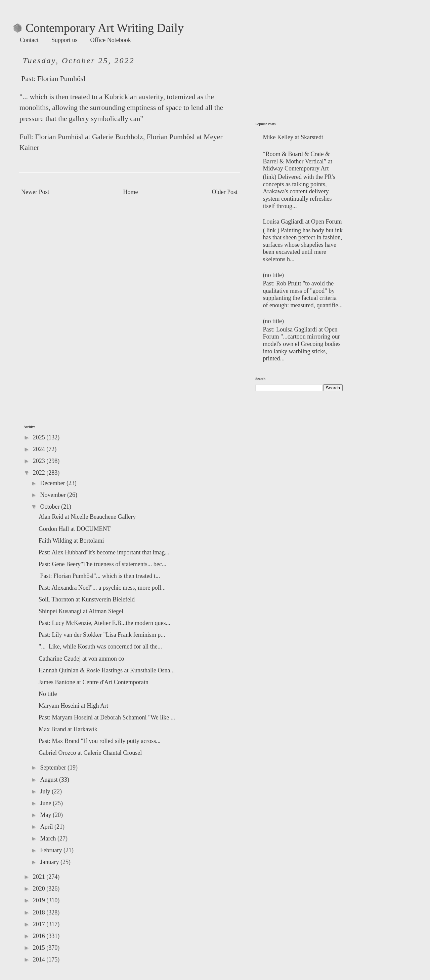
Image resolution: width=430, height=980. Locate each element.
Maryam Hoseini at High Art (73, 706)
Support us (64, 40)
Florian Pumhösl (61, 79)
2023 (40, 461)
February (52, 850)
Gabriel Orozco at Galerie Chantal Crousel (90, 753)
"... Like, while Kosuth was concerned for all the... (100, 646)
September (54, 768)
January (50, 862)
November (53, 495)
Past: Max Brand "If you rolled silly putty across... (100, 741)
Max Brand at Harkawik (68, 729)
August (50, 780)
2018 (40, 912)
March (49, 838)
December (53, 483)
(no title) (273, 275)
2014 (40, 959)
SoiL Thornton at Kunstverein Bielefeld (87, 599)
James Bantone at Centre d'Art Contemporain (94, 682)
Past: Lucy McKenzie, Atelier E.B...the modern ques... (104, 623)
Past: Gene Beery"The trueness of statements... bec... (102, 564)
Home (131, 192)
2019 (40, 900)
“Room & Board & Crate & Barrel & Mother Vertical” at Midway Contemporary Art (298, 161)
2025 (40, 437)
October (50, 507)
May (46, 815)
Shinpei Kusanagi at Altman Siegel (81, 611)
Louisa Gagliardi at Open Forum (303, 222)
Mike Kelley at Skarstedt (293, 137)
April (47, 827)
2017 (40, 924)
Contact (29, 40)
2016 (40, 936)
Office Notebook (111, 40)
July (46, 791)
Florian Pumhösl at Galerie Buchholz (89, 137)
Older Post (225, 192)
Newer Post (35, 192)
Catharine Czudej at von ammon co (81, 659)
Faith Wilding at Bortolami (71, 541)
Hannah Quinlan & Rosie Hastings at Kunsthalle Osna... (107, 670)
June (46, 803)
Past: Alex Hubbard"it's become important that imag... (104, 552)
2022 (40, 473)
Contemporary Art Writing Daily (99, 28)
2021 (40, 877)
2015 (40, 948)
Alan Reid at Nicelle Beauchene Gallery (87, 517)
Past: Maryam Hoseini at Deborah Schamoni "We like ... (107, 717)
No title (48, 694)
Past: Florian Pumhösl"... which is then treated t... (99, 576)
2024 (40, 449)
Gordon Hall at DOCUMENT (75, 529)
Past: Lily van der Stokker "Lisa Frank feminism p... (102, 635)
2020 (40, 889)
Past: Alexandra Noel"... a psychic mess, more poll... (102, 588)
